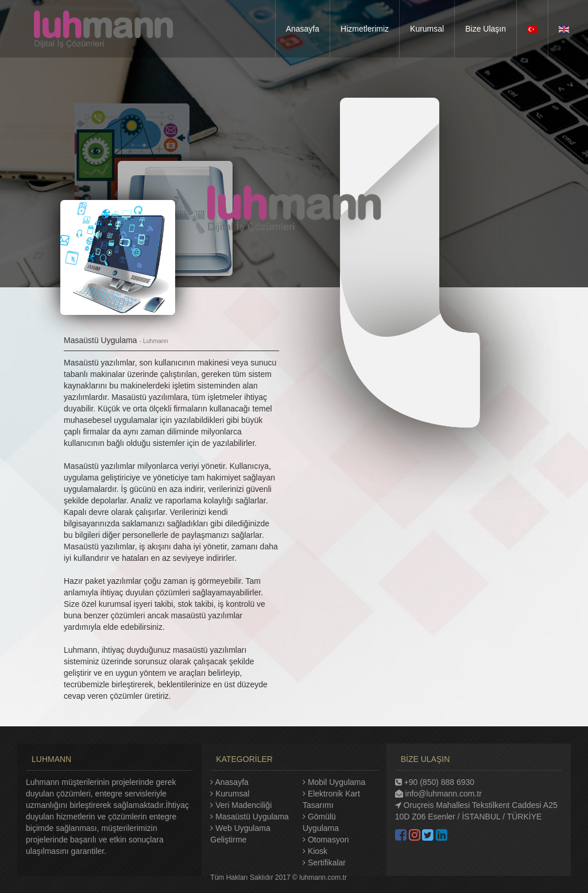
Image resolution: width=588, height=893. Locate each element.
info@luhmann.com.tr (438, 794)
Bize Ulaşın (486, 29)
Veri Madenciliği (243, 805)
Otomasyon (328, 840)
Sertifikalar (327, 863)
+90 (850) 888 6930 (435, 782)
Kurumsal (232, 794)
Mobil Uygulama (336, 782)
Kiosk (318, 851)
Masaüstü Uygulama (252, 817)
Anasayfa (303, 29)
